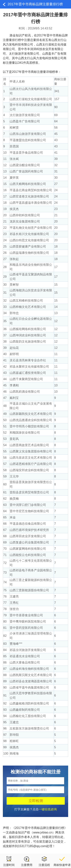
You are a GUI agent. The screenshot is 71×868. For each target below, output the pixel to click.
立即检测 (36, 801)
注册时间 (9, 861)
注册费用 (27, 861)
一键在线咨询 (48, 809)
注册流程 (44, 861)
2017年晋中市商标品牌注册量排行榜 (35, 4)
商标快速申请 (62, 861)
